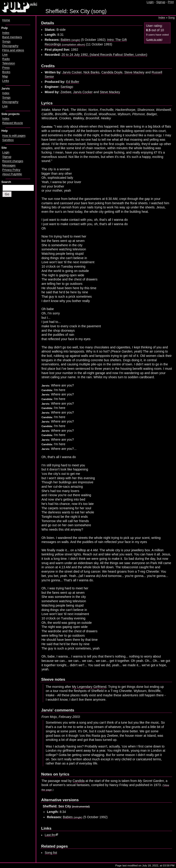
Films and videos (13, 50)
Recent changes (13, 161)
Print (171, 2)
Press (6, 68)
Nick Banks (91, 72)
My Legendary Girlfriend (89, 687)
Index (162, 18)
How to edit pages (14, 136)
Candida (79, 781)
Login (150, 2)
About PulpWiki (12, 174)
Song (171, 18)
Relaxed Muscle (13, 123)
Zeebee (66, 92)
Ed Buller (73, 82)
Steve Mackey (134, 72)
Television (9, 63)
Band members (12, 37)
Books (6, 72)
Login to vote (154, 39)
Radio (6, 59)
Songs (6, 42)
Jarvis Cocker (72, 72)
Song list (51, 853)
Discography (10, 46)
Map (5, 76)
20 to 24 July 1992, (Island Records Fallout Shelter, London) (104, 55)
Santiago (67, 87)
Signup (161, 2)
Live (5, 55)
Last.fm (50, 835)
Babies (70, 40)
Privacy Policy (11, 170)
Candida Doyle (112, 72)
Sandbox (8, 140)
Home (6, 20)
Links (6, 81)
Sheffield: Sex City (66, 806)
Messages (9, 165)
